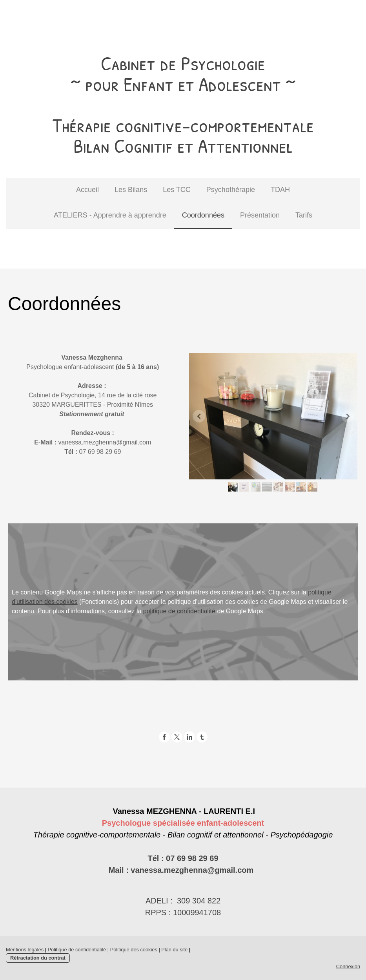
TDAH (280, 190)
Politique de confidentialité (77, 950)
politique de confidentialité (179, 611)
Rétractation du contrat (38, 958)
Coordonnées (203, 215)
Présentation (260, 215)
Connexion (348, 966)
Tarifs (304, 215)
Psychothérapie (231, 190)
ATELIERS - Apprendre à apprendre (110, 215)
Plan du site (174, 950)
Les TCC (177, 190)
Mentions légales (25, 950)
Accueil (87, 190)
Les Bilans (131, 190)
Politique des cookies (134, 950)
